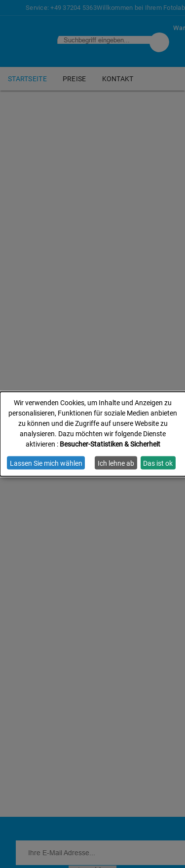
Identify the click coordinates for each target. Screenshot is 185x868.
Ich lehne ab (116, 463)
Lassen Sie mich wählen (46, 463)
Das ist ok (158, 463)
